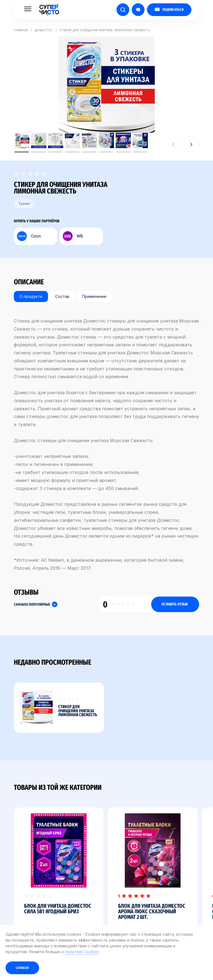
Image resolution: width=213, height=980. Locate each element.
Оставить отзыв (175, 604)
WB (73, 236)
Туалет (24, 204)
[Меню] (28, 9)
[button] (191, 144)
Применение (94, 296)
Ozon (29, 236)
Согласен (22, 968)
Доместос (44, 30)
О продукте (31, 296)
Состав (62, 296)
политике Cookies (82, 952)
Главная (21, 30)
